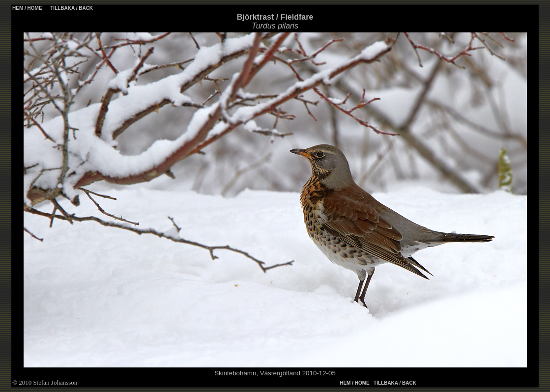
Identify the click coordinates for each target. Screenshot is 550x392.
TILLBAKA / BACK (71, 8)
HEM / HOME (27, 8)
